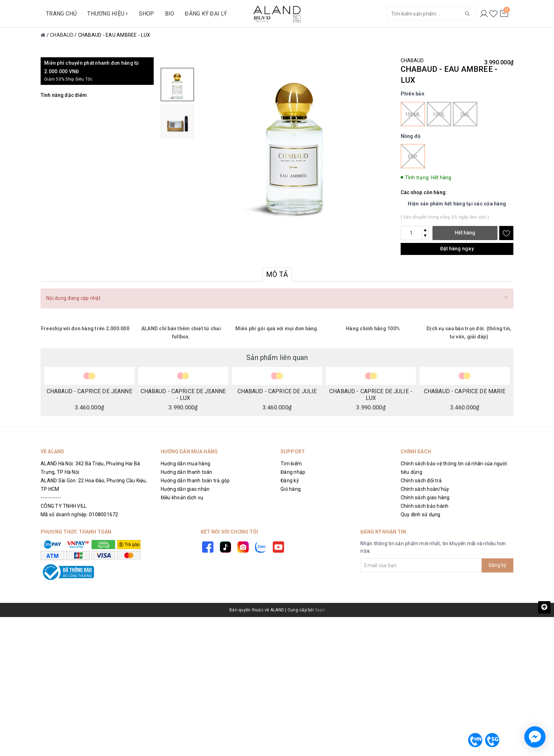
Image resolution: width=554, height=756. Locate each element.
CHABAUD (412, 60)
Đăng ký (290, 481)
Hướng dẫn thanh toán (187, 472)
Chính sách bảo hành (425, 506)
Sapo (320, 610)
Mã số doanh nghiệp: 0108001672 (79, 514)
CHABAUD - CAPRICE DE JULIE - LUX (371, 394)
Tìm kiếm (291, 464)
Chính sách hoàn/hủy (425, 489)
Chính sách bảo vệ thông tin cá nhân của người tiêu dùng (454, 468)
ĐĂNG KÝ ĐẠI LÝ (206, 14)
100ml (413, 114)
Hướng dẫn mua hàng (186, 464)
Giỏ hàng (291, 489)
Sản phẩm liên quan (277, 357)
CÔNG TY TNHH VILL (64, 506)
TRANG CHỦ (61, 14)
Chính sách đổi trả (421, 481)
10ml (439, 114)
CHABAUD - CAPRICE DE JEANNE (89, 391)
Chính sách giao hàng (425, 498)
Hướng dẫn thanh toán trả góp (195, 481)
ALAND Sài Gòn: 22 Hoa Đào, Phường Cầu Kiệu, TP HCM (94, 485)
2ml (465, 114)
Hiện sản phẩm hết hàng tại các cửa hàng (457, 204)
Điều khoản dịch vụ (182, 498)
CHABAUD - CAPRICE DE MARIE (465, 391)
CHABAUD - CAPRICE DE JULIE (277, 391)
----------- (51, 498)
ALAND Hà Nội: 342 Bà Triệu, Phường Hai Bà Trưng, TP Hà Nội (90, 468)
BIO (170, 14)
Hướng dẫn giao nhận (185, 489)
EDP (413, 156)
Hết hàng (465, 233)
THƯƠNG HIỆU (108, 14)
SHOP (147, 14)
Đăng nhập (293, 472)
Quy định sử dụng (421, 514)
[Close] (506, 297)
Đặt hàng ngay (457, 249)
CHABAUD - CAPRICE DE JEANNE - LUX (183, 394)
